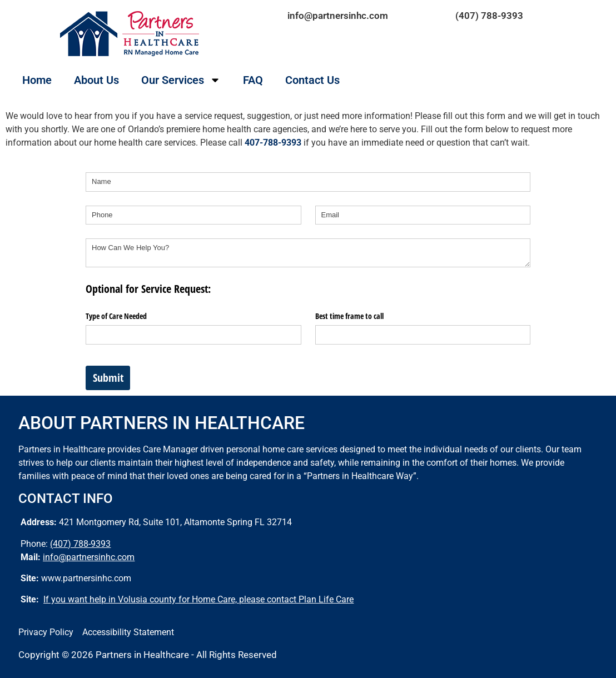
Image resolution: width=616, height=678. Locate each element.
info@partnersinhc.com (338, 16)
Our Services (181, 80)
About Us (96, 80)
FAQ (253, 80)
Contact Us (312, 80)
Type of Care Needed (116, 316)
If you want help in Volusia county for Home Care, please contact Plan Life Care (198, 599)
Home (37, 80)
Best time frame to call (349, 316)
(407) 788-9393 (489, 16)
